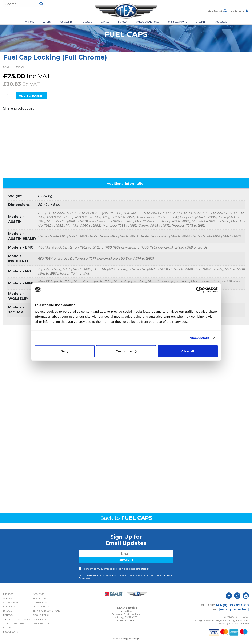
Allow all (188, 351)
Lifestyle (201, 22)
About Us (39, 594)
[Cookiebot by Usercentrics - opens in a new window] (199, 290)
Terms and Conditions (47, 611)
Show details (200, 338)
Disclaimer (40, 619)
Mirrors (29, 22)
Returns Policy (42, 624)
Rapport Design (131, 639)
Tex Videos (39, 598)
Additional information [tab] (126, 183)
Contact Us (40, 602)
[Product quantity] (9, 96)
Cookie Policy (42, 615)
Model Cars (221, 22)
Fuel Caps (87, 22)
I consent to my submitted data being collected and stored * (116, 569)
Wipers (47, 22)
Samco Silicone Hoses (147, 22)
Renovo (122, 22)
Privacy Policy (42, 607)
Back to (126, 518)
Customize (126, 351)
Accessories (66, 22)
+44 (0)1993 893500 (232, 605)
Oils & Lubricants (177, 22)
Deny (65, 351)
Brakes (105, 22)
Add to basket (32, 95)
